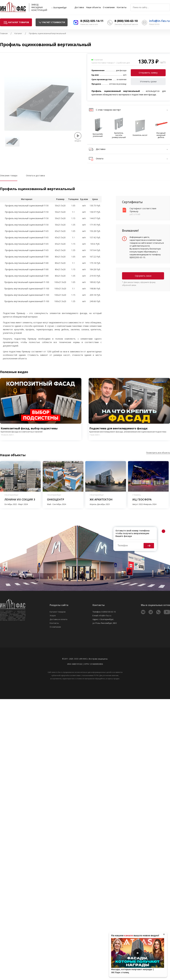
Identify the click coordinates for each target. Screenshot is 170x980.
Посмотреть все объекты (158, 453)
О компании (109, 7)
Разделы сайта (59, 605)
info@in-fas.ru (159, 21)
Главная (4, 33)
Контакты (122, 7)
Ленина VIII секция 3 (20, 499)
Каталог (18, 33)
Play (41, 401)
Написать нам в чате (89, 24)
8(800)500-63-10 (137, 257)
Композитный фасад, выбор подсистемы (41, 430)
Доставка (79, 7)
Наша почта (154, 24)
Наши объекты (93, 7)
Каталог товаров (58, 612)
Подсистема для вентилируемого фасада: (129, 430)
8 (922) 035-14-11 (92, 21)
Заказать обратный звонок (126, 24)
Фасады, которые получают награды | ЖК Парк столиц (133, 971)
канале (129, 935)
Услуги (53, 616)
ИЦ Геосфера (142, 499)
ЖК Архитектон (101, 499)
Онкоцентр (56, 499)
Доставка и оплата (58, 619)
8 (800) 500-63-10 (126, 21)
